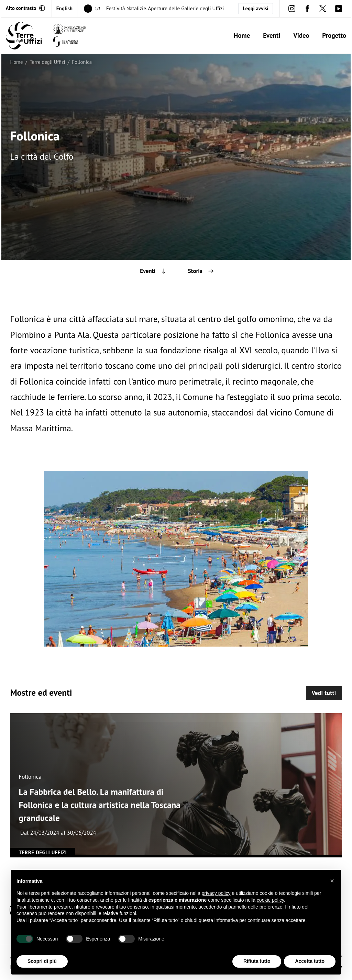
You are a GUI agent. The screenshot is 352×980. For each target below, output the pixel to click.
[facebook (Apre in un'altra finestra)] (307, 8)
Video (301, 35)
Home (242, 35)
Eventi (272, 35)
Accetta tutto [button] (310, 961)
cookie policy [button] (270, 900)
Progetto (334, 35)
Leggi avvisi (256, 8)
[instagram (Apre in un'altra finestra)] (292, 8)
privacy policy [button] (216, 893)
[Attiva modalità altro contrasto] (25, 8)
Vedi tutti (324, 693)
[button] (332, 881)
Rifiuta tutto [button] (257, 961)
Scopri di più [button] (42, 961)
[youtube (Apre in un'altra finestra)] (338, 8)
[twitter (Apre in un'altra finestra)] (323, 8)
